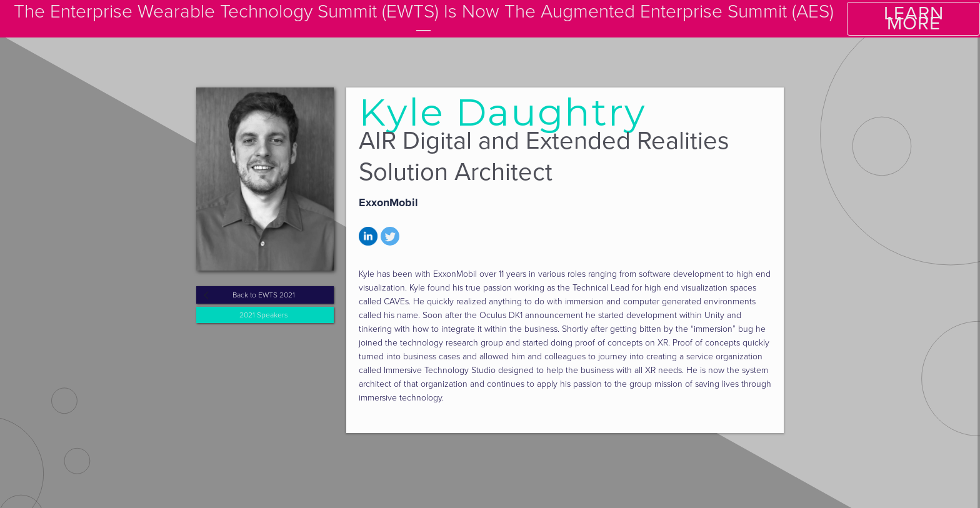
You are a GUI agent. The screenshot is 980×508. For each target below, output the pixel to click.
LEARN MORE (914, 18)
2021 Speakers (264, 315)
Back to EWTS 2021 (264, 295)
